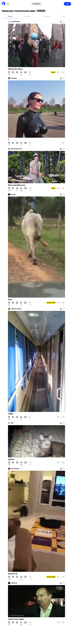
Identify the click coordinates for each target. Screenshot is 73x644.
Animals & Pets (51, 303)
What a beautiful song (16, 185)
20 (63, 188)
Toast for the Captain (16, 619)
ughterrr (11, 459)
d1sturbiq (14, 78)
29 (63, 143)
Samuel (13, 194)
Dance (53, 72)
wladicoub (14, 583)
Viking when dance (15, 69)
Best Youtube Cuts (16, 149)
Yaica (10, 300)
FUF (12, 423)
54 (63, 622)
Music (53, 188)
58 (63, 462)
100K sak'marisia (16, 309)
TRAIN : (11, 414)
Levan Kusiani (15, 469)
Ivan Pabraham (15, 22)
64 (63, 577)
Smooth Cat (13, 574)
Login (67, 4)
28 (63, 72)
